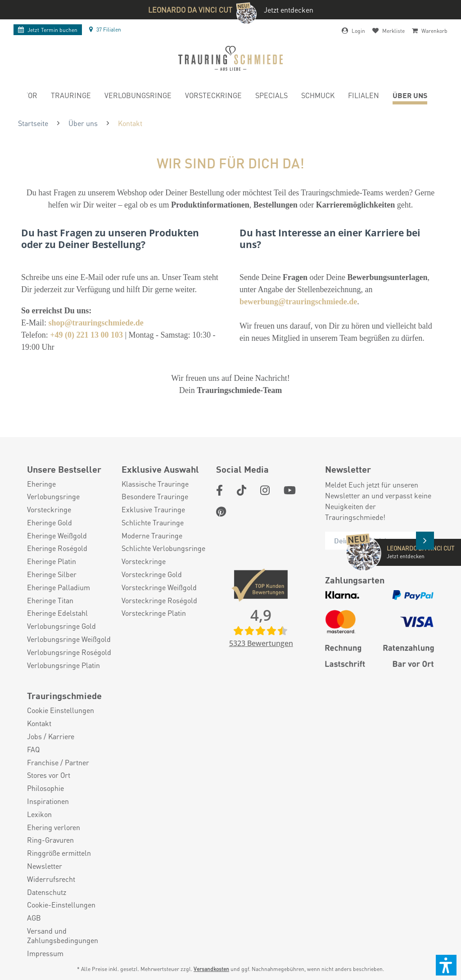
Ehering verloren (54, 827)
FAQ (33, 750)
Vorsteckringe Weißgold (159, 587)
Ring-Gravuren (50, 840)
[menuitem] (71, 97)
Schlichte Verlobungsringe (163, 548)
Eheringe (41, 484)
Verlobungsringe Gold (61, 626)
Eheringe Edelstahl (57, 613)
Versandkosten (211, 969)
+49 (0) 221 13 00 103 (86, 335)
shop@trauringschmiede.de (96, 323)
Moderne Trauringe (152, 536)
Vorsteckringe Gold (152, 574)
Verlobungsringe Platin (63, 665)
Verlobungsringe (53, 497)
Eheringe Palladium (59, 587)
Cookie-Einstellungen (61, 905)
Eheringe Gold (50, 523)
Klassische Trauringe (155, 484)
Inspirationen (48, 801)
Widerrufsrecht (51, 879)
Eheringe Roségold (57, 548)
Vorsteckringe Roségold (159, 601)
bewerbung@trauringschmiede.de (298, 302)
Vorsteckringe (49, 510)
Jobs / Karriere (51, 736)
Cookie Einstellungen (61, 710)
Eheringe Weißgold (57, 536)
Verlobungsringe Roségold (69, 652)
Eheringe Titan (50, 601)
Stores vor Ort (49, 775)
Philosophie (45, 788)
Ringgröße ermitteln (59, 853)
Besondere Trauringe (155, 497)
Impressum (45, 953)
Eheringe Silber (52, 574)
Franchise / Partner (58, 763)
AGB (34, 918)
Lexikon (39, 814)
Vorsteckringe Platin (154, 613)
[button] (446, 965)
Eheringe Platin (52, 561)
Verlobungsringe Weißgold (69, 639)
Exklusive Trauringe (153, 510)
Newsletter (45, 866)
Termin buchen (48, 30)
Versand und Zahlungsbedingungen (63, 936)
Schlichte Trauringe (153, 523)
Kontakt (39, 723)
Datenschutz (47, 892)
